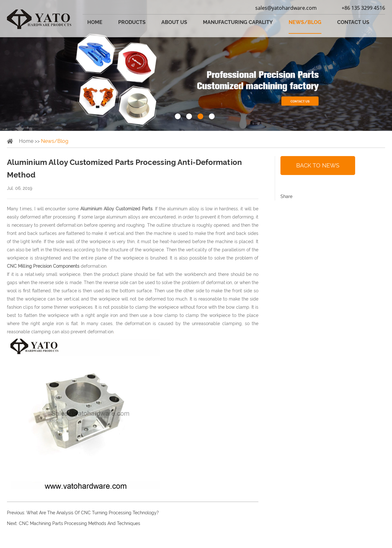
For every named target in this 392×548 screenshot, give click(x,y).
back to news (318, 165)
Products (132, 22)
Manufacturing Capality (238, 22)
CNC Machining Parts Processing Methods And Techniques (80, 523)
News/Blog (305, 22)
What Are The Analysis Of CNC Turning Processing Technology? (93, 513)
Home (95, 22)
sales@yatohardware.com (286, 8)
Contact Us (353, 22)
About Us (174, 22)
